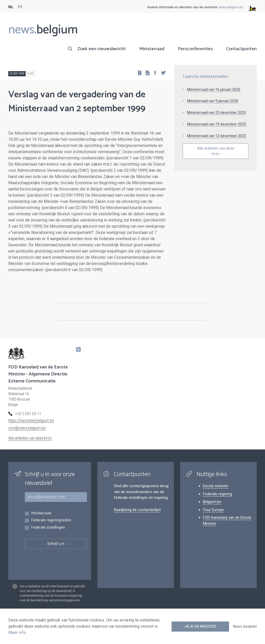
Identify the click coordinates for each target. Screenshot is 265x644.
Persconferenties (195, 49)
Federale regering (218, 494)
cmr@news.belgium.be (27, 428)
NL (11, 7)
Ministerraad (152, 49)
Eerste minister (216, 486)
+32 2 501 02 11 (28, 414)
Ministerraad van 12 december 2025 (217, 136)
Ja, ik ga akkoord (200, 626)
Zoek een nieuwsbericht (102, 49)
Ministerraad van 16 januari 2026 (214, 90)
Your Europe (213, 510)
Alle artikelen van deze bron (216, 151)
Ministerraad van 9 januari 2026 (213, 101)
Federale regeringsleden (51, 520)
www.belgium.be (231, 7)
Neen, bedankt (245, 626)
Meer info (17, 632)
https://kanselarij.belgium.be (31, 420)
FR (20, 7)
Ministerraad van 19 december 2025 (217, 124)
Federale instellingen (48, 528)
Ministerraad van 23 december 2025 (217, 113)
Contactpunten (241, 49)
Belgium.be (212, 502)
